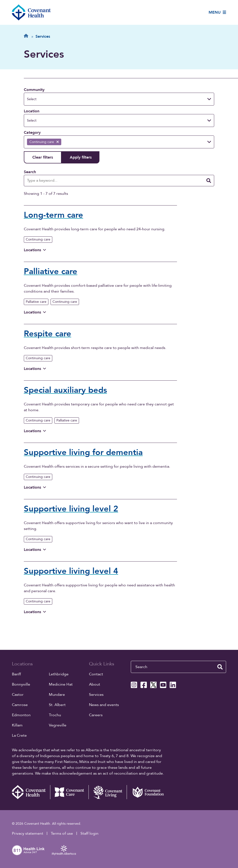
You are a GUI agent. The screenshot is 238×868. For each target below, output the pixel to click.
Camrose (20, 705)
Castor (18, 695)
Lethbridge (59, 674)
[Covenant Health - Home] (31, 792)
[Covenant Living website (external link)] (108, 792)
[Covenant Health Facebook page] (144, 685)
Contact (96, 674)
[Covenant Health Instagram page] (134, 685)
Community (34, 90)
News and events (104, 705)
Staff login (89, 833)
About (95, 684)
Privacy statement (28, 833)
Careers (96, 715)
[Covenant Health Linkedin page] (173, 685)
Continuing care (38, 239)
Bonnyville (21, 684)
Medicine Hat (61, 684)
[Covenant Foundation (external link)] (146, 792)
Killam (17, 725)
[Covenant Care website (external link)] (69, 792)
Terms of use (62, 833)
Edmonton (21, 715)
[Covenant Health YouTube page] (163, 685)
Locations (35, 250)
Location (32, 111)
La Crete (19, 735)
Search (30, 172)
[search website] (220, 667)
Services (96, 695)
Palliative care (36, 302)
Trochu (55, 715)
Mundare (57, 695)
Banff (16, 674)
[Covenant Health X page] (153, 685)
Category (32, 133)
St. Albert (57, 705)
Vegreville (58, 725)
